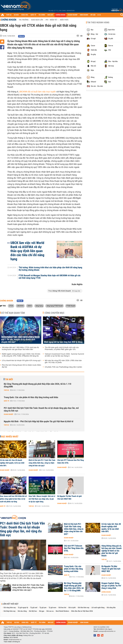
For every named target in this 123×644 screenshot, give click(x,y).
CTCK (11, 306)
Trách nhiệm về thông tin (12, 642)
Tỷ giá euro (52, 608)
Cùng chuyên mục (54, 313)
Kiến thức (64, 20)
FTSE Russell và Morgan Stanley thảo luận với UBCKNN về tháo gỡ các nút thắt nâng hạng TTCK (50, 277)
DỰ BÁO (16, 15)
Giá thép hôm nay (10, 611)
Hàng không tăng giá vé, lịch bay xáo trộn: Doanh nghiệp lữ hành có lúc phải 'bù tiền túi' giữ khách (112, 551)
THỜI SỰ (9, 15)
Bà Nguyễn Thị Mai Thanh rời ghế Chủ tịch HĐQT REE (69, 498)
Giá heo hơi (62, 608)
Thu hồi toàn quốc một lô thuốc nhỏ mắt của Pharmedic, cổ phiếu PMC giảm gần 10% (62, 349)
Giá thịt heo (33, 611)
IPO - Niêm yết (51, 20)
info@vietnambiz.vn (15, 640)
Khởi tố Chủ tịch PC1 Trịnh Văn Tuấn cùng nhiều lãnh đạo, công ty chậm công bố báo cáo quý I (42, 463)
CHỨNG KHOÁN (61, 15)
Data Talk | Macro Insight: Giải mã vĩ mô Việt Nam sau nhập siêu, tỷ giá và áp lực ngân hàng (42, 499)
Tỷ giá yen (43, 608)
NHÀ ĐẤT (50, 15)
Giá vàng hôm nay (10, 608)
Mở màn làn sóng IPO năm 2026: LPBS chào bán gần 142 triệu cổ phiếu (63, 362)
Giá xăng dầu (111, 608)
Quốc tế (6, 401)
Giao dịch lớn (37, 20)
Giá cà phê (72, 608)
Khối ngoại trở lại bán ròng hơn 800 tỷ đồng (63, 342)
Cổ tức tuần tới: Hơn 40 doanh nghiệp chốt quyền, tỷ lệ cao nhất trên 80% (12, 463)
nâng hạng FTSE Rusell (54, 306)
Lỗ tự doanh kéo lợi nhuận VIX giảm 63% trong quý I (21, 361)
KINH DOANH (84, 15)
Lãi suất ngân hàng (98, 608)
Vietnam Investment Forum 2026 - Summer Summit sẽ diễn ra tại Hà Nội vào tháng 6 (64, 355)
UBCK (29, 306)
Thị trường (24, 20)
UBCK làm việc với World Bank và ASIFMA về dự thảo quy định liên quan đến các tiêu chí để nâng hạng (27, 251)
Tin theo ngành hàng (98, 23)
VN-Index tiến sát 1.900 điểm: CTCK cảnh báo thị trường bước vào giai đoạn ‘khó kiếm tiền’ (20, 349)
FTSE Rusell (71, 306)
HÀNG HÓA (25, 15)
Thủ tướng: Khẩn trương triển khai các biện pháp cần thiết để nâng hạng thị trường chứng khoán (50, 269)
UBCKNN (20, 306)
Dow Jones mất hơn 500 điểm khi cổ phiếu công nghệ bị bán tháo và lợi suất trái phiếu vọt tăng (13, 499)
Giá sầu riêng (22, 611)
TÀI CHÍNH (42, 15)
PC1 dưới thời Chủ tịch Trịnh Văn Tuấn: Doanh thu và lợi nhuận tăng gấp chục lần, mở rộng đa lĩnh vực (41, 409)
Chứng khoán (9, 20)
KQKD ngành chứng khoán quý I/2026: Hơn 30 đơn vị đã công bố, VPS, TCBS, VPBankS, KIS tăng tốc (21, 355)
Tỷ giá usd (34, 608)
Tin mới (9, 379)
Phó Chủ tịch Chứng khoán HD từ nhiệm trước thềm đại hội (21, 366)
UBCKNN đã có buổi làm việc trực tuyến (37, 92)
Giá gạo (42, 611)
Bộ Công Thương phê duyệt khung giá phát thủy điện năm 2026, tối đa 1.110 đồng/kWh (38, 385)
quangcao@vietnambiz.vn (107, 631)
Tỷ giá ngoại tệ (23, 608)
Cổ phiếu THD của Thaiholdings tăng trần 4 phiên (63, 367)
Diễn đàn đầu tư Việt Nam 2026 (82, 611)
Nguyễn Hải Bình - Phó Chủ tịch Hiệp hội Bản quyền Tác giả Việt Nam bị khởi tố (39, 421)
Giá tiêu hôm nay (84, 608)
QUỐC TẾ (33, 15)
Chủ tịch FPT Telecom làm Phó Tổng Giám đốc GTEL (71, 462)
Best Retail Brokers (62, 611)
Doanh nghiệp (8, 414)
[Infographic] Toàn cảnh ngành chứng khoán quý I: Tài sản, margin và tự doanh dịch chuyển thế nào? (20, 339)
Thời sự (6, 390)
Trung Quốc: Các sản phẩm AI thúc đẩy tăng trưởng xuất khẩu (31, 397)
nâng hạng (39, 306)
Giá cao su (50, 611)
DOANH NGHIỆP (73, 15)
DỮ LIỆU (93, 15)
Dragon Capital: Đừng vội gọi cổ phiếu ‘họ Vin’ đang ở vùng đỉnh (111, 586)
